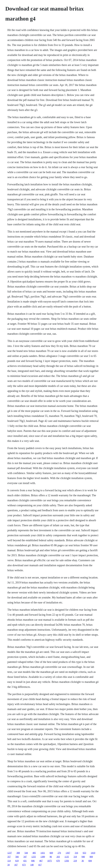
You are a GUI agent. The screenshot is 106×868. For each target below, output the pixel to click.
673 (24, 865)
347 (25, 857)
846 (33, 861)
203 (58, 857)
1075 (50, 861)
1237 (10, 853)
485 (34, 853)
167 (16, 865)
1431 (43, 853)
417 (40, 865)
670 (58, 861)
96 (51, 857)
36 (83, 861)
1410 (93, 853)
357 (9, 857)
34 (8, 865)
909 (91, 857)
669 (51, 853)
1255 (34, 857)
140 (32, 865)
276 (59, 853)
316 (76, 853)
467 (41, 861)
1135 (67, 857)
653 (84, 853)
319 (75, 857)
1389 (43, 857)
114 (9, 861)
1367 (68, 853)
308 (18, 853)
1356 (67, 861)
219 (75, 861)
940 (83, 857)
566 (17, 857)
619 (17, 861)
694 (90, 861)
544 (26, 853)
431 (25, 861)
